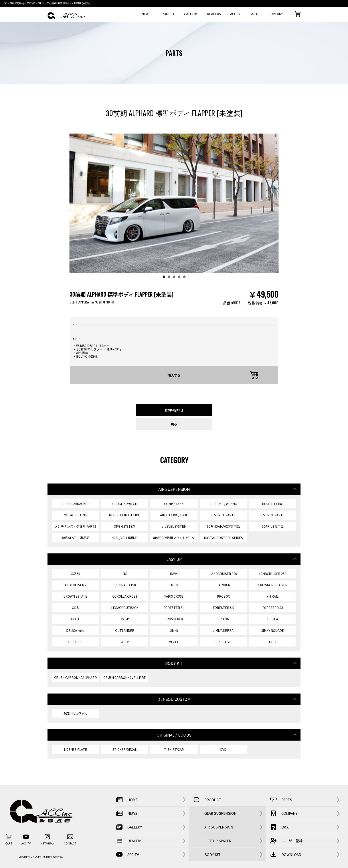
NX (125, 574)
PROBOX (223, 596)
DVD (223, 749)
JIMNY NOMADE (273, 630)
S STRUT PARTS (273, 515)
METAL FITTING (75, 515)
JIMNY (174, 630)
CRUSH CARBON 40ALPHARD (75, 678)
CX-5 (75, 608)
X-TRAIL (273, 596)
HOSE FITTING (273, 504)
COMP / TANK (174, 504)
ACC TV (127, 854)
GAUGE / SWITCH (125, 504)
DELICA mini (75, 630)
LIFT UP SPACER (218, 841)
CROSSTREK (174, 619)
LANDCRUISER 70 (75, 585)
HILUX (174, 585)
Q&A (279, 827)
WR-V (125, 642)
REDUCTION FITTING (125, 515)
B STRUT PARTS (223, 515)
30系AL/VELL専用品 (75, 538)
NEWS (146, 14)
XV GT (75, 619)
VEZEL (174, 642)
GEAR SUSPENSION (220, 813)
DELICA (273, 619)
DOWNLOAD (285, 854)
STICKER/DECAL (125, 749)
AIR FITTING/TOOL (174, 515)
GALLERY (191, 14)
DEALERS (214, 14)
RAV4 (174, 574)
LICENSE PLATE (75, 749)
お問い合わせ (174, 410)
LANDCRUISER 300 (223, 574)
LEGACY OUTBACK (125, 608)
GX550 (75, 574)
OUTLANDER (125, 630)
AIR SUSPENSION (219, 827)
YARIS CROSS (174, 596)
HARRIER (223, 585)
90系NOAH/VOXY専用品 (223, 526)
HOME (126, 800)
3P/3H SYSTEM (125, 526)
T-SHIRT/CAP (174, 749)
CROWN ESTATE (75, 596)
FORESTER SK (223, 608)
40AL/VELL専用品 (125, 538)
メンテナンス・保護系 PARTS (75, 526)
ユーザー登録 (286, 841)
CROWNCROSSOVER (273, 585)
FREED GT (223, 642)
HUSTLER (75, 642)
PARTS (254, 14)
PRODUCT (167, 14)
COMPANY (276, 14)
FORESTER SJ (273, 608)
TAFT (273, 642)
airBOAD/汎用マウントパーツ (174, 538)
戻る (174, 424)
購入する (174, 375)
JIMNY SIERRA (223, 630)
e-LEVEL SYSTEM (174, 526)
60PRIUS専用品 (273, 526)
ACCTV (235, 14)
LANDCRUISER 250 (273, 574)
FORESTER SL (174, 608)
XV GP (125, 619)
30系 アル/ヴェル (75, 713)
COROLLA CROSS (125, 596)
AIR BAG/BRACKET (75, 504)
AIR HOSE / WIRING (223, 504)
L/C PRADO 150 (125, 585)
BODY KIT (213, 854)
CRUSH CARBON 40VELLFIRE (125, 678)
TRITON (223, 619)
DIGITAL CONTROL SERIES (223, 538)
